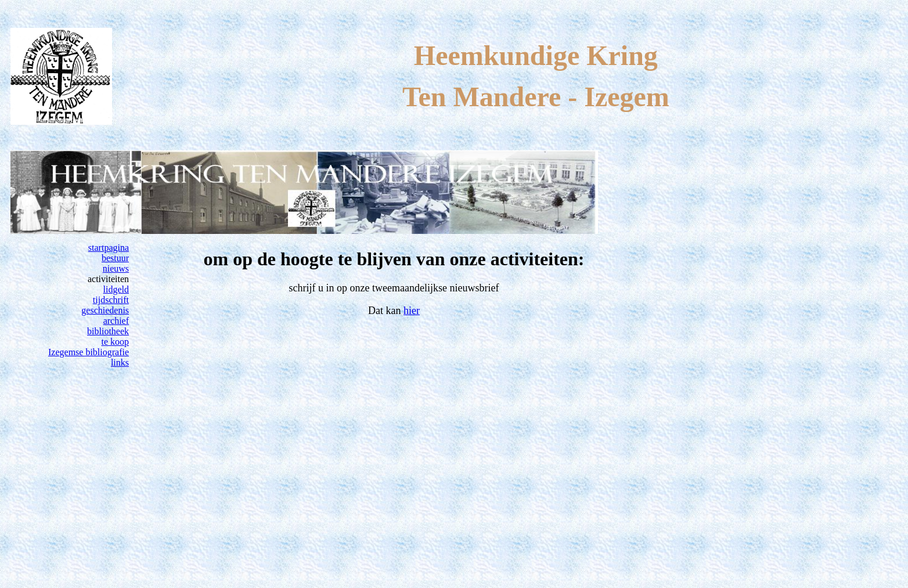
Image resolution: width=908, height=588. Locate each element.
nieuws (116, 268)
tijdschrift (111, 300)
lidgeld (116, 289)
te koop (116, 342)
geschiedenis (105, 310)
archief (116, 321)
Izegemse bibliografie (89, 352)
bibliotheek (108, 331)
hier (412, 311)
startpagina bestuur (109, 253)
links (120, 362)
